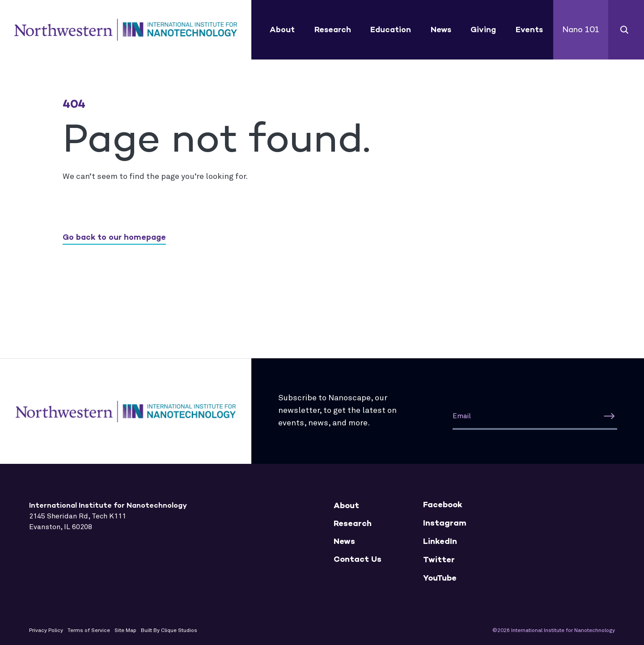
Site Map (125, 631)
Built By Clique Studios (169, 631)
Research (333, 30)
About (282, 30)
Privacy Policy (46, 631)
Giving (483, 30)
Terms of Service (89, 631)
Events (529, 30)
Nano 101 (581, 30)
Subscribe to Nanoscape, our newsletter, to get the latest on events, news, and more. (337, 411)
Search (625, 30)
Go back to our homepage (114, 237)
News (441, 30)
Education (391, 30)
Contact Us (358, 559)
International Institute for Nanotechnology (126, 30)
